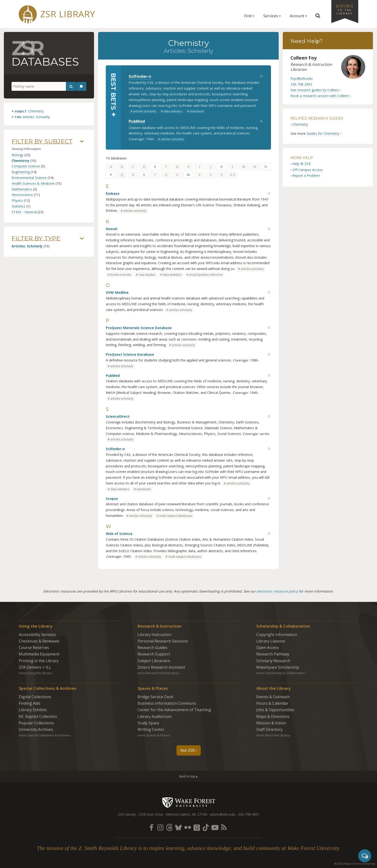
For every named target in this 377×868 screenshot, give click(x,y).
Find (248, 16)
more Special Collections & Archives (44, 735)
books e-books (121, 275)
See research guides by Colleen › (316, 90)
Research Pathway (273, 654)
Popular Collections (36, 723)
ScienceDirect (118, 416)
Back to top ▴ (188, 776)
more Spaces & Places (154, 735)
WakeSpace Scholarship (278, 667)
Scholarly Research (273, 661)
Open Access (268, 648)
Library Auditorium (155, 716)
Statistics (19, 206)
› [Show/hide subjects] (82, 141)
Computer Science (26, 166)
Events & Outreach (273, 697)
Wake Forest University (189, 802)
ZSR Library (68, 14)
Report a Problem (306, 175)
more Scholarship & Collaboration (280, 673)
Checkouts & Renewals (39, 641)
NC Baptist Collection (38, 716)
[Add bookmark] (261, 76)
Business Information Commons (167, 703)
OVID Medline (117, 292)
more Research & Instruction (158, 673)
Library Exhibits (33, 710)
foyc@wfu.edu (302, 78)
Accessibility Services (37, 635)
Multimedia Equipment (39, 654)
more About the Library (273, 735)
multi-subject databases (176, 516)
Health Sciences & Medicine (33, 183)
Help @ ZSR (302, 164)
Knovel (112, 229)
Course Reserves (34, 648)
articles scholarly (145, 111)
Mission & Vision (271, 723)
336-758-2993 (301, 84)
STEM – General (24, 212)
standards (197, 111)
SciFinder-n (140, 76)
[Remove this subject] (28, 111)
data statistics (173, 111)
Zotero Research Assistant (161, 667)
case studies (147, 275)
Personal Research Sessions (163, 641)
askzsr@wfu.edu (222, 814)
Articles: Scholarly (27, 246)
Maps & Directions (273, 716)
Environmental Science (29, 178)
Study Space (148, 723)
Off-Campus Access (308, 170)
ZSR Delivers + (35, 667)
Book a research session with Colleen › (321, 96)
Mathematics (22, 189)
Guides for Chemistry (323, 133)
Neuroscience (22, 195)
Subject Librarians (154, 661)
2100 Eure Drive (151, 814)
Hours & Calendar (272, 703)
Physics (17, 200)
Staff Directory (269, 729)
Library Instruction (154, 635)
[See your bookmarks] (81, 86)
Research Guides (152, 648)
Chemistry (20, 161)
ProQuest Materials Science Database (139, 328)
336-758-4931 (249, 814)
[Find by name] (44, 86)
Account (297, 16)
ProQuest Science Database (130, 354)
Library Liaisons (271, 641)
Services (271, 16)
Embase (113, 193)
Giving (345, 9)
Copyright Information (277, 635)
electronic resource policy (277, 591)
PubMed (137, 121)
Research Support (154, 654)
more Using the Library (35, 673)
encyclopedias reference (206, 275)
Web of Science (119, 534)
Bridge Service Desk (155, 697)
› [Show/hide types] (82, 238)
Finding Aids (30, 703)
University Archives (36, 729)
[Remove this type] (31, 117)
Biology (17, 155)
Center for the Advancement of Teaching (174, 710)
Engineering (21, 172)
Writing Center (151, 729)
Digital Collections (35, 697)
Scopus (112, 498)
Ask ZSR (188, 750)
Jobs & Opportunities (275, 710)
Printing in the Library (39, 661)
